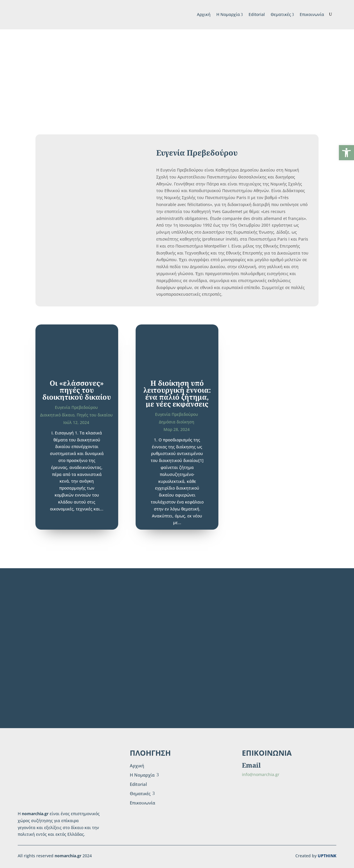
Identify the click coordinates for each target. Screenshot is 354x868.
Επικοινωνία (312, 14)
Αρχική (204, 14)
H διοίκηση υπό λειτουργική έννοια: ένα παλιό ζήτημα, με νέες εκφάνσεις (177, 393)
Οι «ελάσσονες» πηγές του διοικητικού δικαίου (77, 390)
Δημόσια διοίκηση (177, 422)
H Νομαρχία (230, 15)
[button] (346, 153)
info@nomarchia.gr (261, 774)
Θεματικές (282, 15)
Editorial (257, 14)
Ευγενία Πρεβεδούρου (76, 407)
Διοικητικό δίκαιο (57, 415)
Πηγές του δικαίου (95, 415)
